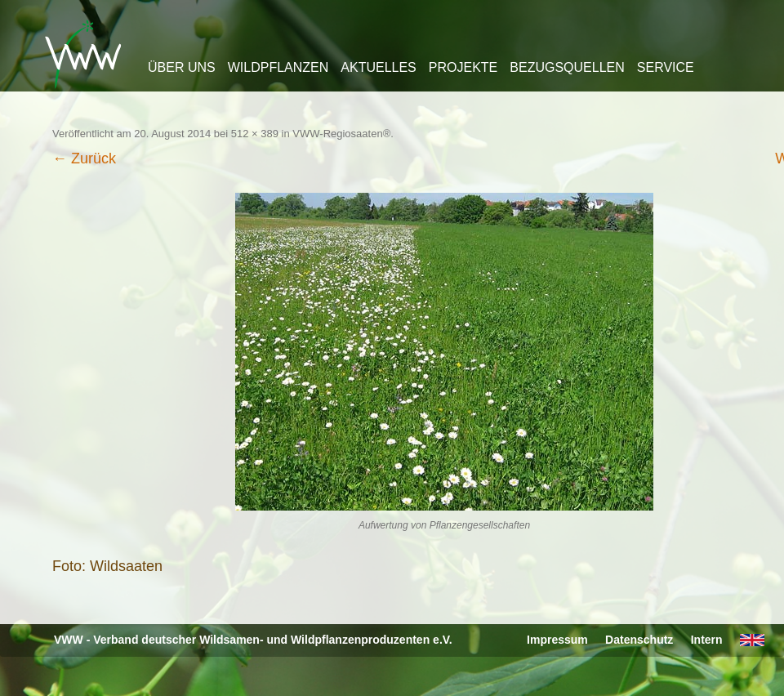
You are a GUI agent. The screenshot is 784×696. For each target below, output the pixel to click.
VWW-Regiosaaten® (341, 134)
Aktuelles (378, 67)
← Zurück (84, 158)
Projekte (463, 67)
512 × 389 (255, 134)
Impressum (557, 640)
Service (666, 67)
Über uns (182, 67)
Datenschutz (639, 640)
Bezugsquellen (567, 67)
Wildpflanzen (278, 67)
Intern (707, 640)
